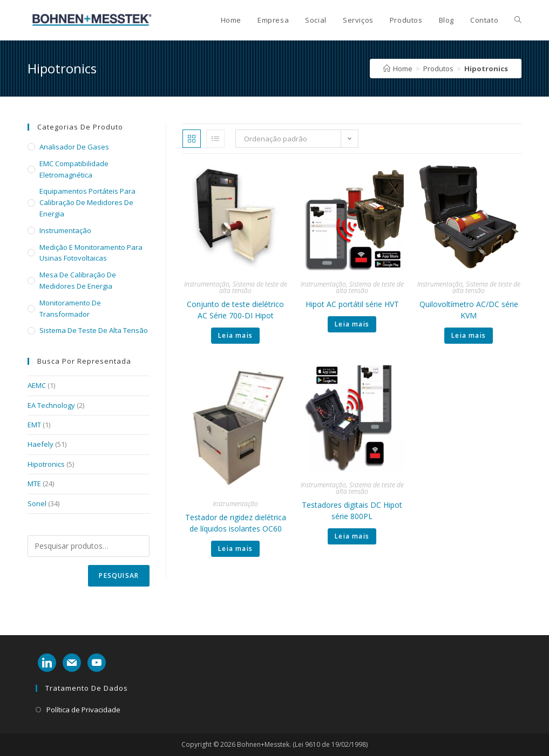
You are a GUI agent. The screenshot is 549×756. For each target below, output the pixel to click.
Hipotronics (46, 464)
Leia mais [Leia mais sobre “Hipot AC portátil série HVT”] (352, 324)
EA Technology (51, 405)
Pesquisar (119, 575)
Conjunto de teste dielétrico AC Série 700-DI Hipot (235, 310)
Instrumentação (207, 284)
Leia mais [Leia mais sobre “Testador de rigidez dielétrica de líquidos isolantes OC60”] (235, 549)
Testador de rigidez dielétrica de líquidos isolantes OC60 (236, 523)
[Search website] (518, 20)
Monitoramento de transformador (70, 308)
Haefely (40, 444)
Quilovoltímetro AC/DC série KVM (469, 310)
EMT (34, 425)
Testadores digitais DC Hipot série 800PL (352, 510)
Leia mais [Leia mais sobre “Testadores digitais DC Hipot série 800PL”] (352, 536)
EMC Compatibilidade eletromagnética (74, 169)
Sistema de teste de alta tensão (253, 287)
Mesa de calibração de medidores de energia (78, 280)
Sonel (37, 503)
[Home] (398, 69)
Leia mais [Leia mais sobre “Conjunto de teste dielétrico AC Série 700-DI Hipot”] (235, 335)
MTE (34, 483)
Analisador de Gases (74, 147)
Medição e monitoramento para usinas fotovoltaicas (91, 253)
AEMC (37, 385)
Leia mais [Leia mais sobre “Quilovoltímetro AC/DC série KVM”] (469, 335)
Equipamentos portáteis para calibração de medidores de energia (87, 202)
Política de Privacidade (83, 710)
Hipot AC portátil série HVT (352, 304)
